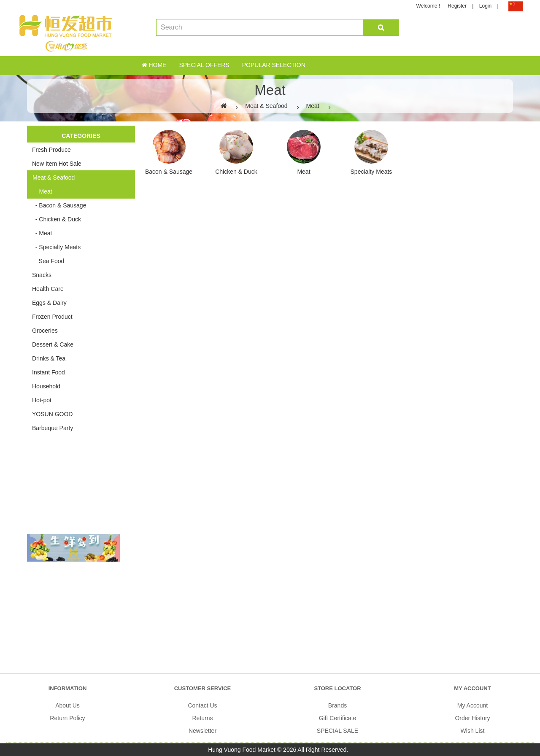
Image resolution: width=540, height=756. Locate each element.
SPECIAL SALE (337, 731)
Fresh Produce (51, 150)
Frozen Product (52, 317)
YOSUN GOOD (52, 414)
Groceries (45, 331)
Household (46, 386)
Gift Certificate (338, 718)
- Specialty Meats (56, 247)
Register (457, 6)
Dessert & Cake (53, 344)
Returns (202, 718)
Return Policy (67, 718)
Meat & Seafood (266, 106)
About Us (67, 705)
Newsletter (202, 731)
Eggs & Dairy (49, 303)
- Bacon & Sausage (59, 205)
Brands (337, 705)
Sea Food (48, 261)
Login (485, 6)
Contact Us (202, 705)
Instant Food (49, 372)
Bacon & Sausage (169, 172)
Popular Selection (274, 65)
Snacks (42, 275)
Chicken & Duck (236, 172)
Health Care (48, 289)
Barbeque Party (53, 428)
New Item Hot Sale (57, 164)
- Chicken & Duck (57, 219)
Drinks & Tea (49, 358)
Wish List (473, 731)
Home (154, 65)
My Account (472, 705)
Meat (313, 106)
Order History (472, 718)
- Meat (42, 233)
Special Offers (204, 65)
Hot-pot (42, 400)
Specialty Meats (371, 172)
